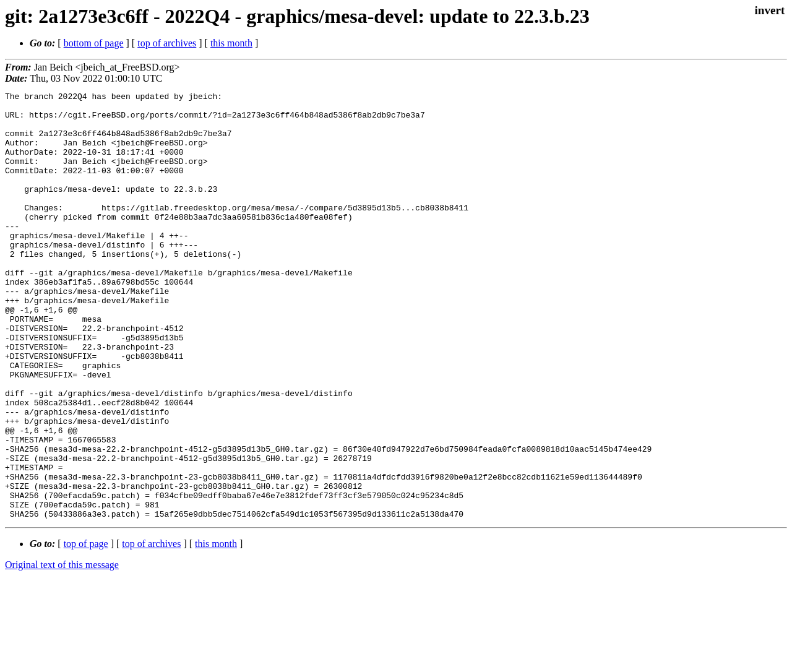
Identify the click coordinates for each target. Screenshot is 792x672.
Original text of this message (62, 650)
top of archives (167, 43)
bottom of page (94, 43)
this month (231, 43)
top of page (86, 629)
